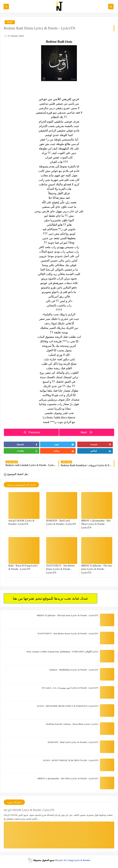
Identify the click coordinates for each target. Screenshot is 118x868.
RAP (10, 22)
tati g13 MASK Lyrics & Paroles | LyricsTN (29, 810)
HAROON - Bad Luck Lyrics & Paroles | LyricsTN (73, 742)
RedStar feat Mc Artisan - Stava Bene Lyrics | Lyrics (72, 724)
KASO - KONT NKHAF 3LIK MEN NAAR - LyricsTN (71, 760)
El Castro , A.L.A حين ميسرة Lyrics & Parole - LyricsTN (70, 688)
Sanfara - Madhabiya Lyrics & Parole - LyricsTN (74, 670)
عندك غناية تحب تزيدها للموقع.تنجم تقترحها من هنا (51, 598)
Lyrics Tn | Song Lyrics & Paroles (74, 860)
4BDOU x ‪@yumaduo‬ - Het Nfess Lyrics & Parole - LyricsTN (96, 524)
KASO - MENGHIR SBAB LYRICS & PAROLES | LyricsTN (68, 706)
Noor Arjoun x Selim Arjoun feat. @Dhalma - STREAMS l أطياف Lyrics (62, 652)
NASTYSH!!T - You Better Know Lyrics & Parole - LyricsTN (60, 569)
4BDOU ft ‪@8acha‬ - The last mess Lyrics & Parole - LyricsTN (96, 569)
